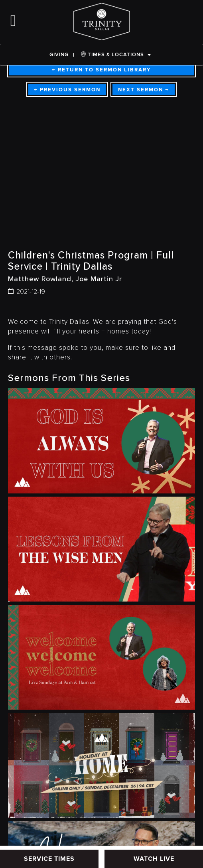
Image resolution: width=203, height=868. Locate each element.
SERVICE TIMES (49, 859)
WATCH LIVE (154, 859)
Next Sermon (144, 90)
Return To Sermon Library (101, 70)
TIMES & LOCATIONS (112, 55)
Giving (59, 55)
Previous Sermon (67, 90)
